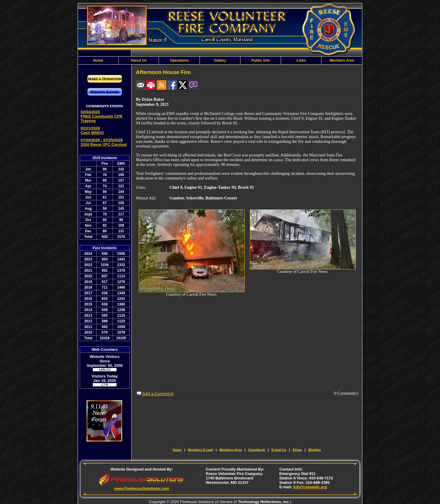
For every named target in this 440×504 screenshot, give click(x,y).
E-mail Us (279, 450)
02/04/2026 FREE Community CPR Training (102, 116)
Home (98, 60)
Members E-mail (200, 450)
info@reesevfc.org (310, 487)
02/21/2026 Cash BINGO (92, 130)
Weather (315, 450)
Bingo (297, 450)
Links (301, 60)
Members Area (342, 60)
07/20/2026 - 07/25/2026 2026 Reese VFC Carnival (104, 142)
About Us (139, 60)
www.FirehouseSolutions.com (142, 488)
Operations (179, 60)
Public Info (260, 60)
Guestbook (257, 450)
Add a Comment (158, 394)
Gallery (220, 60)
